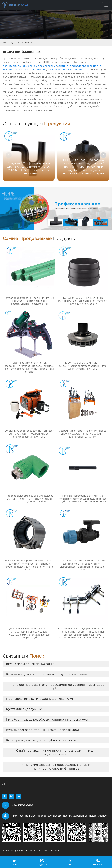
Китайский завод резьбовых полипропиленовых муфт (48, 720)
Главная (5, 42)
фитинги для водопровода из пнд (80, 66)
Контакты (98, 862)
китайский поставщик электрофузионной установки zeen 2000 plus (56, 687)
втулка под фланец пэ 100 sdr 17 (30, 664)
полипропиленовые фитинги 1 (66, 69)
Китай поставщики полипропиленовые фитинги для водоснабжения (56, 753)
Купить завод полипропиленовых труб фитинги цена (47, 674)
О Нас (70, 862)
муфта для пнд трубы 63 (24, 709)
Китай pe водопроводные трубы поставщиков (41, 740)
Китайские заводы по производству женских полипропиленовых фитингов (56, 767)
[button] (103, 155)
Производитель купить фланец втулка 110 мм (40, 699)
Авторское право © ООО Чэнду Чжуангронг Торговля (31, 851)
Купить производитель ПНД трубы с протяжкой (43, 730)
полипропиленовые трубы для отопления (30, 66)
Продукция (42, 862)
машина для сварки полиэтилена (24, 69)
